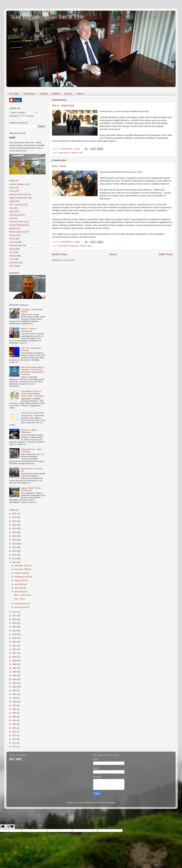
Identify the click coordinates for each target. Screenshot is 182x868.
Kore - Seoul (59, 166)
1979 (15, 732)
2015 (15, 555)
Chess (12, 188)
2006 (15, 634)
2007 (15, 631)
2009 (15, 623)
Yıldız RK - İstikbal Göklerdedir (29, 431)
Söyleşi (12, 249)
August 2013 (20, 580)
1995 (15, 675)
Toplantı (74, 153)
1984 (15, 717)
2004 (15, 642)
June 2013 (19, 584)
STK (11, 252)
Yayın (80, 153)
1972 (15, 743)
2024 (15, 521)
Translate (27, 116)
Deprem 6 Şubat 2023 (19, 194)
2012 (15, 612)
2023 (15, 525)
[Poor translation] (10, 827)
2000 (15, 657)
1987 (15, 705)
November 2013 (22, 569)
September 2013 (22, 577)
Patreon (80, 94)
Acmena (68, 94)
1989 (15, 698)
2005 (15, 638)
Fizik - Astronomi (16, 205)
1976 (15, 739)
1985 (15, 713)
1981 (15, 728)
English (12, 201)
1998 (15, 664)
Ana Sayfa (14, 94)
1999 (15, 661)
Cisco (12, 191)
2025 (15, 517)
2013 (15, 562)
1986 (15, 709)
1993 (15, 683)
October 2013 (21, 573)
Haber (12, 211)
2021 (15, 532)
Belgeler (56, 94)
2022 (15, 529)
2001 (15, 653)
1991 (15, 691)
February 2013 (21, 603)
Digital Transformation (19, 198)
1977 (15, 735)
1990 (15, 694)
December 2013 (22, 566)
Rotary (12, 239)
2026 (15, 514)
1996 (15, 672)
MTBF (12, 138)
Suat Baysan (29, 94)
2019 (15, 540)
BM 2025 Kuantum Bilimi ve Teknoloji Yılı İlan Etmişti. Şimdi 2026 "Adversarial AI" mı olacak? (33, 371)
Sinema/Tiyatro (16, 245)
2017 (15, 547)
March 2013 (20, 592)
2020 (15, 536)
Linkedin (44, 94)
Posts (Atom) (69, 260)
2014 (15, 559)
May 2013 (19, 588)
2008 (15, 627)
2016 (15, 551)
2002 (15, 649)
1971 (15, 747)
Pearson (13, 235)
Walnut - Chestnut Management (29, 330)
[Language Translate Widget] (23, 112)
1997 (15, 668)
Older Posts (166, 254)
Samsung (74, 246)
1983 (15, 720)
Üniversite (14, 263)
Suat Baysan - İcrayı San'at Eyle (47, 17)
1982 (15, 724)
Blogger (112, 803)
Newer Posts (60, 254)
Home (113, 254)
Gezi (11, 208)
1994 (15, 679)
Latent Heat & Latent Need (32, 413)
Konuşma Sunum (17, 222)
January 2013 (21, 607)
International (64, 153)
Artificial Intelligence (18, 184)
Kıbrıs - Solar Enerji (63, 106)
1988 (15, 702)
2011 (15, 616)
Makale (12, 228)
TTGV (12, 259)
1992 (15, 687)
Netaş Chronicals (17, 232)
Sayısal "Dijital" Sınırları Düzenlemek (31, 489)
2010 (15, 619)
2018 (15, 544)
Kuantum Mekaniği (17, 225)
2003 (15, 646)
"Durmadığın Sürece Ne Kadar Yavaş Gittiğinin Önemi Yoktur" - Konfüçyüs (32, 394)
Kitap (11, 218)
